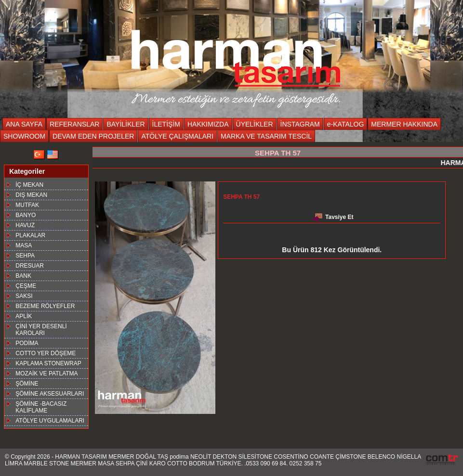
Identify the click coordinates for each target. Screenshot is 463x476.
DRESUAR (30, 266)
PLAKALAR (30, 235)
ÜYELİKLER (255, 124)
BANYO (26, 215)
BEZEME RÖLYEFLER (45, 306)
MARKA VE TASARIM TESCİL (266, 136)
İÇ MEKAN (29, 185)
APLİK (24, 316)
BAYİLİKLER (126, 124)
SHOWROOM (24, 136)
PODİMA (27, 343)
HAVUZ (25, 225)
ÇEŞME (26, 286)
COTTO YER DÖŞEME (46, 353)
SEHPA (25, 256)
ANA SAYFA (24, 124)
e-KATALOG (346, 124)
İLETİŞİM (166, 124)
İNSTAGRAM (300, 124)
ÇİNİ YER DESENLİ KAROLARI (41, 330)
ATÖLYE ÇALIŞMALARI (177, 136)
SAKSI (24, 296)
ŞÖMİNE (27, 384)
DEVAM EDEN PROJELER (93, 136)
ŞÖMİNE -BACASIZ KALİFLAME (41, 407)
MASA (24, 245)
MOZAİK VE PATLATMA (46, 373)
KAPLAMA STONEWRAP (48, 363)
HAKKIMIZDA (208, 124)
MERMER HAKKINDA (404, 124)
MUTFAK (27, 205)
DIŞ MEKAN (31, 195)
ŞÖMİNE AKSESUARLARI (50, 394)
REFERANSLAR (74, 124)
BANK (23, 276)
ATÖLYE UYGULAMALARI (50, 421)
